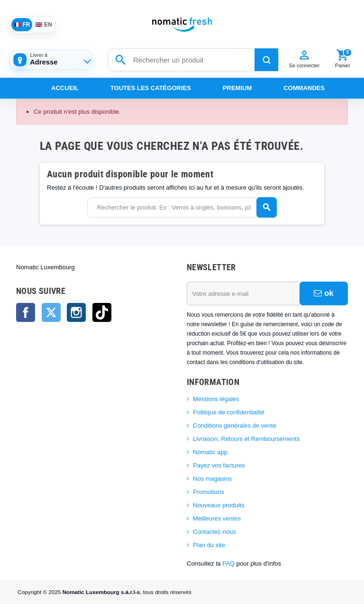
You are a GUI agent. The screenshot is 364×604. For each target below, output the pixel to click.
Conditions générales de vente (235, 426)
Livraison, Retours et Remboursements (246, 439)
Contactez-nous (214, 532)
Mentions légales (216, 399)
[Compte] (304, 60)
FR (22, 25)
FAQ (228, 563)
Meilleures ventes (217, 518)
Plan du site (209, 545)
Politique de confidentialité (229, 412)
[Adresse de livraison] (51, 60)
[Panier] (343, 60)
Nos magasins (212, 479)
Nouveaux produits (218, 505)
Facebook (26, 312)
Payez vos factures (219, 465)
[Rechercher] (266, 60)
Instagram (76, 312)
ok (324, 293)
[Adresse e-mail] (243, 293)
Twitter (51, 312)
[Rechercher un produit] (193, 60)
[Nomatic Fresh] (182, 25)
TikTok (102, 312)
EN (44, 25)
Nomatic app (210, 452)
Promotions (209, 492)
